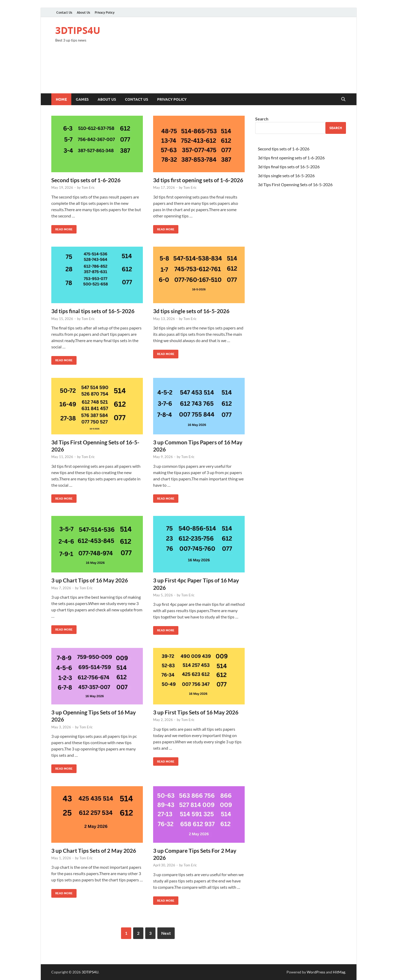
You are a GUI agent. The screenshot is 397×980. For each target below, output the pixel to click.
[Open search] (343, 99)
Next (166, 933)
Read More (62, 228)
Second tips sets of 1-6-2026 (86, 180)
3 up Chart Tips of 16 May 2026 (90, 580)
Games (82, 99)
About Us (83, 12)
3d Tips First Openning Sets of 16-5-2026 (295, 184)
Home (61, 99)
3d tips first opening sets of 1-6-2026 (198, 180)
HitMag (339, 972)
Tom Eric (88, 187)
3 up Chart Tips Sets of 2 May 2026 (94, 850)
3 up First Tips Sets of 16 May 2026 (196, 712)
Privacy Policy (105, 12)
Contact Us (64, 12)
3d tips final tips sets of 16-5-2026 (93, 311)
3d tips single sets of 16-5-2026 (191, 311)
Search (262, 119)
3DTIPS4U (78, 30)
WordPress (316, 972)
